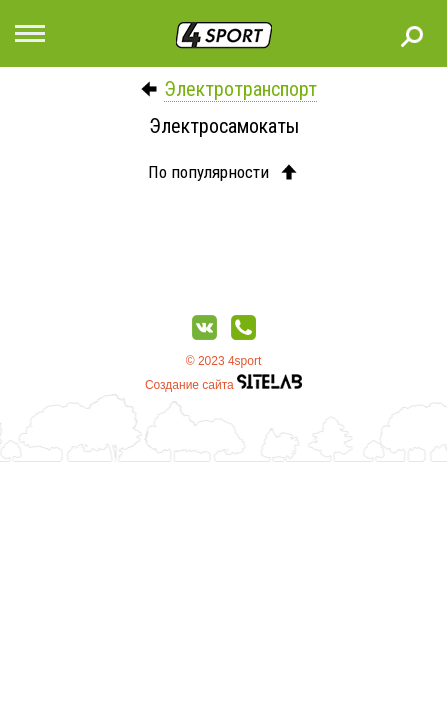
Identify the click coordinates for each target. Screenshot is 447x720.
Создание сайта (223, 385)
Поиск (412, 36)
